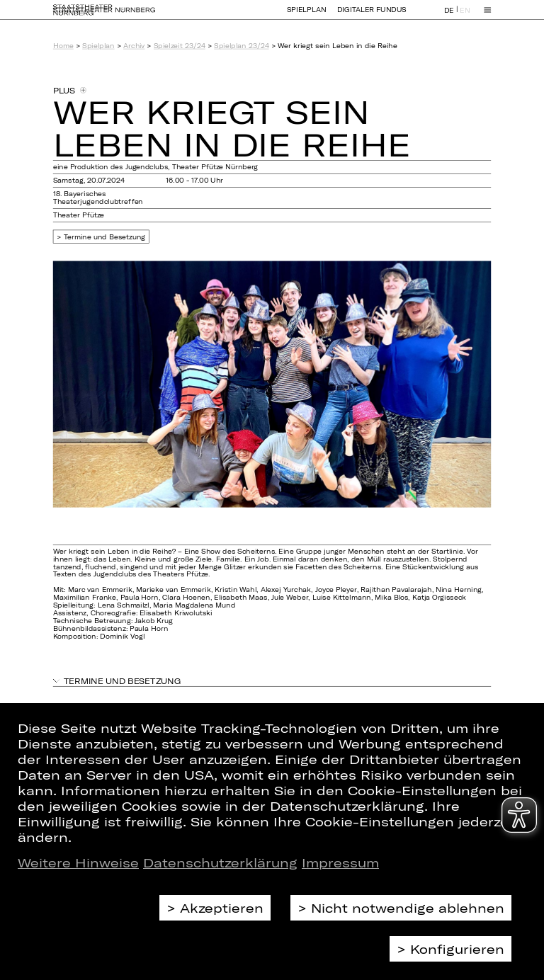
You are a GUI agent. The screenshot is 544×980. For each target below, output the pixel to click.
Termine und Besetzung (105, 236)
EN (465, 17)
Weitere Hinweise (78, 862)
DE (449, 17)
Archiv (134, 46)
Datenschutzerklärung (220, 862)
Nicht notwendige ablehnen (408, 908)
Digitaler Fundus (372, 16)
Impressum (340, 862)
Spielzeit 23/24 (180, 46)
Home (63, 46)
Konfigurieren (457, 949)
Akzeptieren (222, 908)
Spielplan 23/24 (241, 46)
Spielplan (307, 16)
